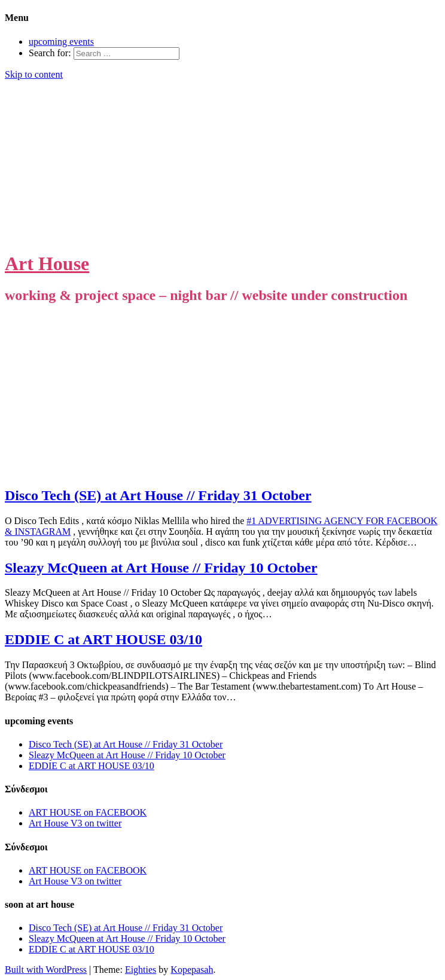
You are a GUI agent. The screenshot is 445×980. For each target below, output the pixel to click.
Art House (47, 264)
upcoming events (61, 42)
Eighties (141, 970)
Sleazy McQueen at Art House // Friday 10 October (161, 568)
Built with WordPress (46, 970)
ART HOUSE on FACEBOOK (88, 812)
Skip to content (34, 74)
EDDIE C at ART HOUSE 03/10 (103, 639)
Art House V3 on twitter (75, 823)
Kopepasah (192, 970)
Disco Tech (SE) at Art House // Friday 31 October (158, 495)
